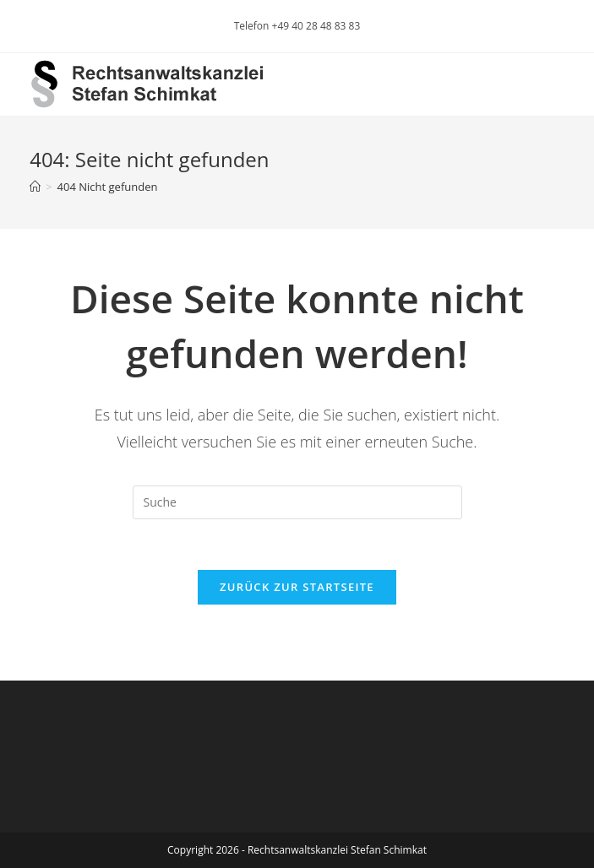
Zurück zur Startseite (297, 587)
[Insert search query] (297, 502)
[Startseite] (35, 187)
